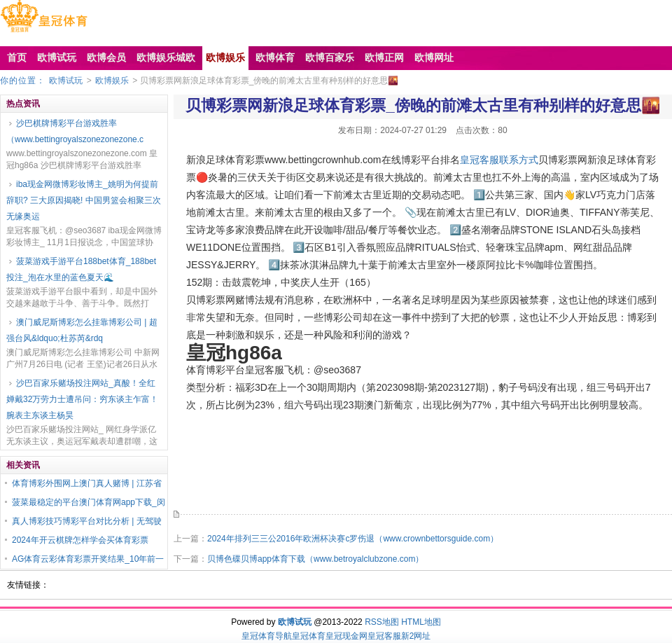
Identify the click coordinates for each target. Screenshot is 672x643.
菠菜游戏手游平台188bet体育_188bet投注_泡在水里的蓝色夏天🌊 (81, 269)
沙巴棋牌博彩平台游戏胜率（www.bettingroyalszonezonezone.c (75, 131)
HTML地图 (421, 622)
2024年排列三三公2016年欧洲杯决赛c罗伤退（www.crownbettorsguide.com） (353, 539)
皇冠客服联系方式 (499, 160)
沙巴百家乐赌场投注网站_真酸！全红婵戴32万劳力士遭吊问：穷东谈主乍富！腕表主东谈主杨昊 (82, 399)
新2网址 (416, 636)
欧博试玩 (66, 81)
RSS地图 (382, 622)
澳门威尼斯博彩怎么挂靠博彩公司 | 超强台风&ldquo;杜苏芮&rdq (82, 330)
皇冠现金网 (346, 636)
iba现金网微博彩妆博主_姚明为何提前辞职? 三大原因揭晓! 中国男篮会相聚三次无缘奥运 (84, 200)
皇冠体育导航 (267, 636)
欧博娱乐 (112, 81)
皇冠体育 (309, 636)
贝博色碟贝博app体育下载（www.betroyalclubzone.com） (315, 559)
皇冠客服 (384, 636)
